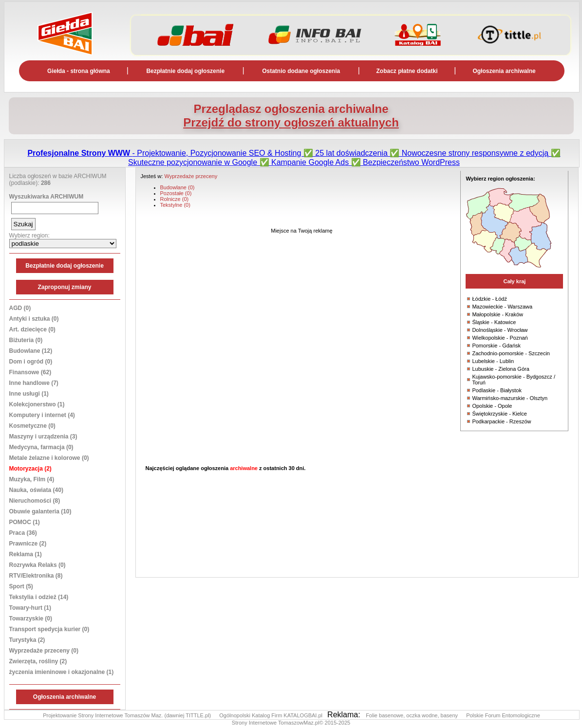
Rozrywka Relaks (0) (38, 565)
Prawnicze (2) (28, 544)
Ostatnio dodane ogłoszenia (301, 71)
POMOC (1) (25, 522)
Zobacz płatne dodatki (407, 71)
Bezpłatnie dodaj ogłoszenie (185, 71)
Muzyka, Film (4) (32, 479)
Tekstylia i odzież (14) (39, 597)
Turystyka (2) (27, 640)
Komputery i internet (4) (42, 415)
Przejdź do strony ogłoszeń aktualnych (291, 122)
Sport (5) (21, 586)
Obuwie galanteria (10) (40, 511)
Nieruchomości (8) (35, 501)
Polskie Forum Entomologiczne (503, 715)
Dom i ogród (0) (31, 362)
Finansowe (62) (30, 372)
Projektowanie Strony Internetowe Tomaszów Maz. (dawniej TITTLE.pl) (128, 715)
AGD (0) (20, 308)
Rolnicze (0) (175, 199)
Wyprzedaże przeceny (191, 176)
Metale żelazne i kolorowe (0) (49, 458)
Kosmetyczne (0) (32, 426)
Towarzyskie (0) (31, 619)
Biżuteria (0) (26, 340)
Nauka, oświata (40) (36, 490)
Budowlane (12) (31, 351)
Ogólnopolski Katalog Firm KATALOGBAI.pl (272, 715)
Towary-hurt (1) (30, 608)
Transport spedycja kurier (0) (49, 629)
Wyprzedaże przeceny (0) (44, 651)
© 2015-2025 (335, 723)
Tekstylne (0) (175, 205)
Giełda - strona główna (79, 71)
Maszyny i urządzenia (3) (43, 437)
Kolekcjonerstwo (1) (37, 404)
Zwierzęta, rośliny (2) (38, 661)
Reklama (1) (26, 554)
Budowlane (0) (178, 187)
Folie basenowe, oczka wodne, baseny (413, 715)
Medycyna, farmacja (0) (41, 447)
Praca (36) (23, 533)
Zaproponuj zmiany (64, 287)
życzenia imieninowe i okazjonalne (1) (62, 672)
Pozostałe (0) (176, 193)
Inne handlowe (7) (34, 383)
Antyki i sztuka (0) (34, 319)
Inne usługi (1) (29, 394)
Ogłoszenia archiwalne (504, 71)
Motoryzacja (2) (30, 469)
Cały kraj (514, 281)
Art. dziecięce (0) (32, 329)
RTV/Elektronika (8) (36, 576)
